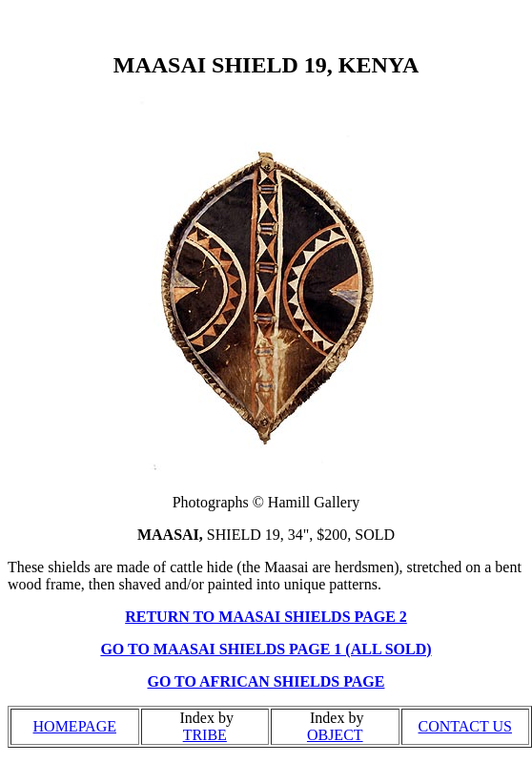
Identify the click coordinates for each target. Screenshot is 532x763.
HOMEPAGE (75, 726)
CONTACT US (465, 726)
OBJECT (335, 735)
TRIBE (205, 735)
